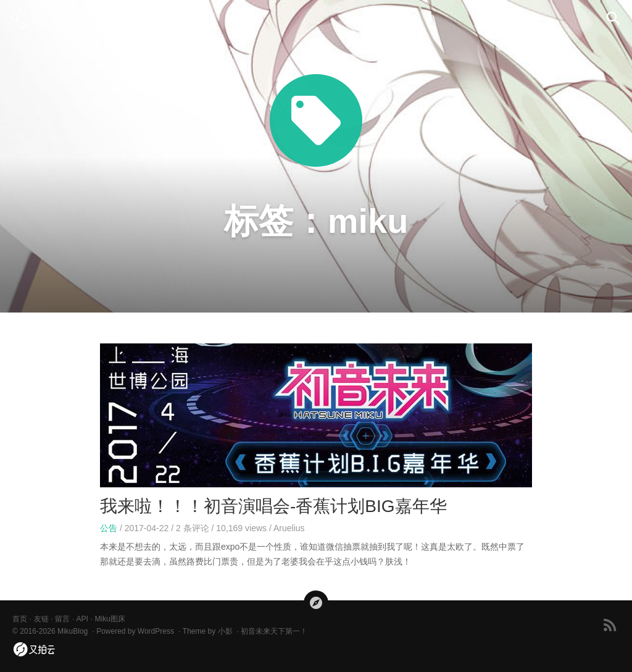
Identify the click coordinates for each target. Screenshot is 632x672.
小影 (225, 631)
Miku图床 (110, 619)
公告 (109, 528)
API (82, 619)
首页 (20, 619)
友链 (41, 619)
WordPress (156, 631)
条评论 (193, 528)
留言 (62, 619)
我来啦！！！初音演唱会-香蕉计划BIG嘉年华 (273, 506)
